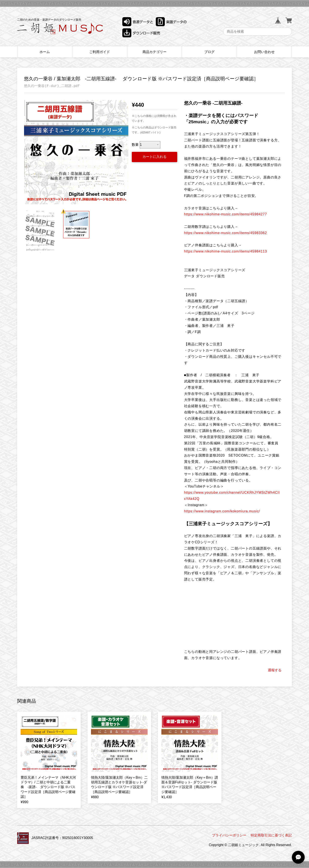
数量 (135, 145)
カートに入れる (154, 157)
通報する (275, 670)
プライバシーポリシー (229, 835)
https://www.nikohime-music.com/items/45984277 (226, 214)
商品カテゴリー (154, 52)
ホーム (45, 52)
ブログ (209, 52)
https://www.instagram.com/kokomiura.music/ (222, 511)
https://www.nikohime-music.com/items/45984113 (226, 251)
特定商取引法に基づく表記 (271, 835)
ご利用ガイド (100, 52)
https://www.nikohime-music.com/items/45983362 (226, 233)
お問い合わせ (264, 52)
